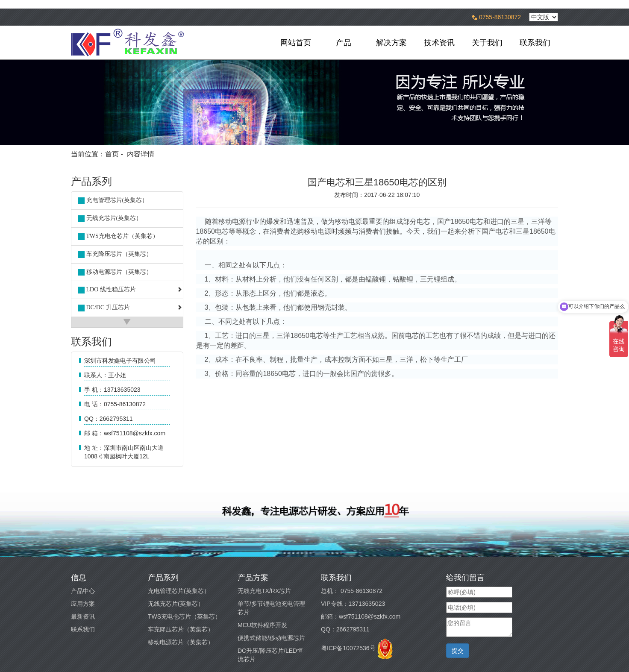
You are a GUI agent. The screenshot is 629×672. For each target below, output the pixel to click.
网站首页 (296, 43)
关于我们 (487, 43)
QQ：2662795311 (345, 629)
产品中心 (83, 591)
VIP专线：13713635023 (353, 604)
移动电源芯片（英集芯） (181, 642)
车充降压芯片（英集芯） (181, 629)
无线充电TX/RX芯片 (264, 591)
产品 (344, 43)
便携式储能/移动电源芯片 (271, 638)
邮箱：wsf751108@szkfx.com (361, 616)
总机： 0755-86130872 (352, 591)
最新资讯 (83, 616)
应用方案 (83, 604)
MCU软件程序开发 (262, 625)
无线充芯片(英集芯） (176, 604)
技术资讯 (439, 43)
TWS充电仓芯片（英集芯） (184, 616)
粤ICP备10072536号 (348, 648)
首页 (112, 154)
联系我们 (535, 43)
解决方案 (391, 43)
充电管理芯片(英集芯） (179, 591)
